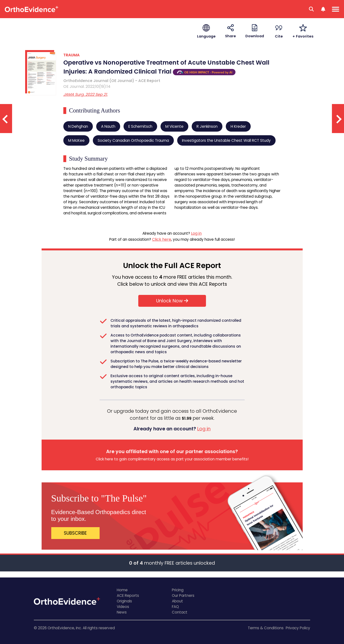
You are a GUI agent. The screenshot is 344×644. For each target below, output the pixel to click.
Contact (180, 612)
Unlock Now (172, 301)
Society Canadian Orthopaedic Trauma (133, 140)
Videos (123, 607)
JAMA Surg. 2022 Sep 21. (85, 94)
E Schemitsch (140, 126)
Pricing (178, 590)
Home (122, 590)
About (177, 601)
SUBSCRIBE (75, 533)
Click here (162, 239)
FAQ (175, 607)
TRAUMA (71, 55)
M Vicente (174, 126)
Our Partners (183, 595)
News (122, 612)
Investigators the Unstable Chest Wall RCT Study (226, 140)
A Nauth (108, 126)
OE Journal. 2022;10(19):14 (87, 86)
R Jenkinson (207, 126)
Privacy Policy (298, 628)
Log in (196, 233)
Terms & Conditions (266, 628)
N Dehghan (78, 126)
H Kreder (238, 126)
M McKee (76, 140)
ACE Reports (128, 595)
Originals (124, 601)
